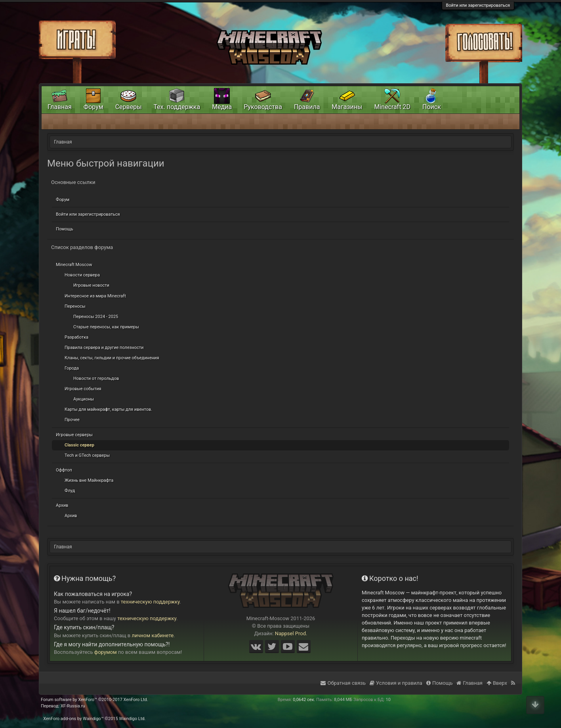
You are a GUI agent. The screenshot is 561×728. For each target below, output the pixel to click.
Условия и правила (396, 683)
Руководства (263, 107)
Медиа (222, 107)
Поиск (432, 107)
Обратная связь (343, 683)
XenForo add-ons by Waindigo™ (73, 719)
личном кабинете (153, 635)
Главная (60, 107)
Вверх (497, 683)
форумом (106, 652)
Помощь (65, 229)
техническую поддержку (150, 602)
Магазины (347, 107)
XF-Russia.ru (73, 706)
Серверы (129, 107)
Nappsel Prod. (291, 633)
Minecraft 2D (392, 107)
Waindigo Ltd (132, 719)
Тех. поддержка (177, 107)
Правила (307, 107)
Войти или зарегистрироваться (478, 5)
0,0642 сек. (304, 700)
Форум (63, 200)
